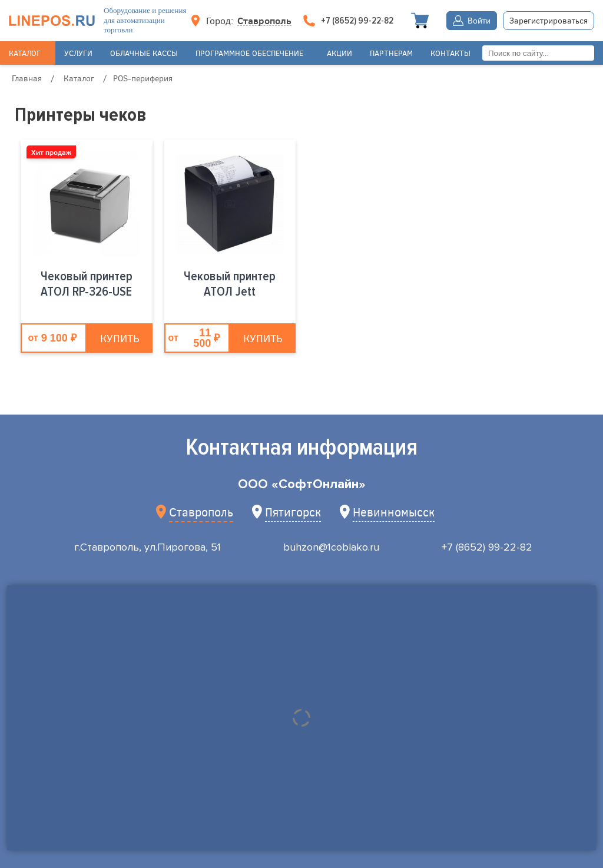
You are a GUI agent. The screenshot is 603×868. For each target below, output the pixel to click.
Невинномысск (394, 511)
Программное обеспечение (249, 53)
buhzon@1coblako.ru (331, 547)
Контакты (450, 53)
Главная (27, 78)
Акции (339, 53)
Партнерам (391, 53)
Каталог (25, 53)
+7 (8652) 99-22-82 (487, 547)
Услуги (78, 53)
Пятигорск (293, 511)
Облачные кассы (144, 53)
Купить (120, 338)
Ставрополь (264, 21)
